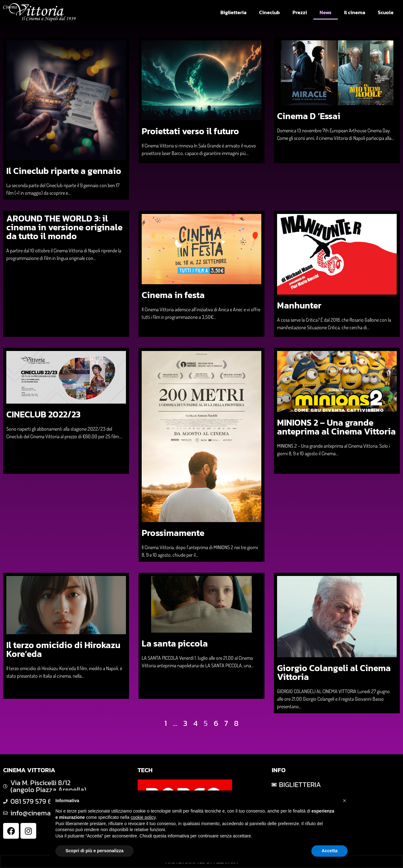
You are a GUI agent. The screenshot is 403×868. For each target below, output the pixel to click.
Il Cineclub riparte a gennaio (64, 171)
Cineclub (270, 12)
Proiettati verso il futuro (190, 131)
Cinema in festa (173, 295)
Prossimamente (173, 533)
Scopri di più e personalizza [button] (94, 851)
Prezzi (300, 12)
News (326, 12)
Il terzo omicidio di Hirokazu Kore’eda (63, 649)
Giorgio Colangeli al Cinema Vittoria (334, 672)
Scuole (386, 12)
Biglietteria (233, 12)
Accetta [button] (329, 851)
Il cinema (355, 12)
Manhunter (299, 305)
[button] (344, 801)
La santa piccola (175, 643)
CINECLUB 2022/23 (43, 414)
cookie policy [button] (143, 817)
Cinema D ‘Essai (309, 116)
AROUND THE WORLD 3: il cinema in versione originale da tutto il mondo (64, 227)
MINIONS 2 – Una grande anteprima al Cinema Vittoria (336, 427)
